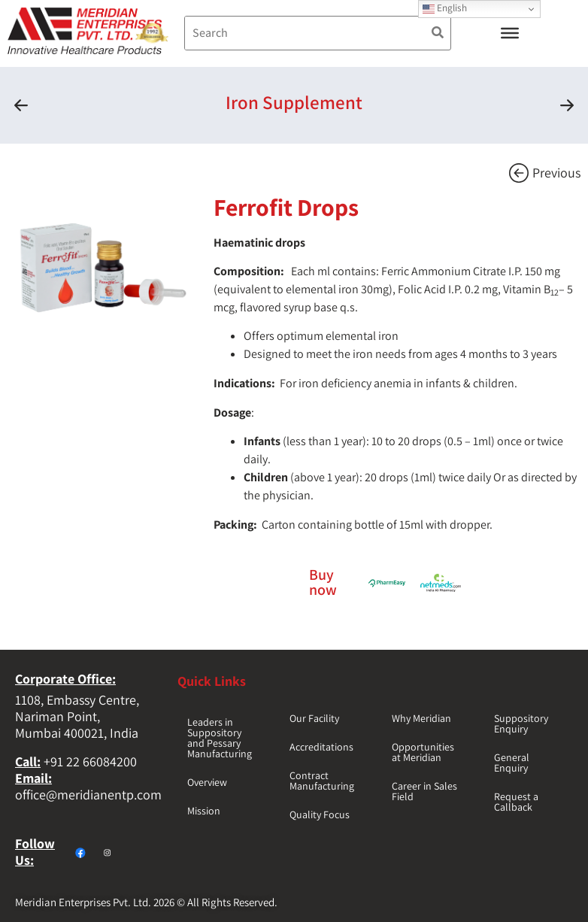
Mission (204, 811)
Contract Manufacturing (322, 781)
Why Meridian (421, 718)
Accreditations (321, 747)
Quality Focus (320, 814)
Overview (207, 782)
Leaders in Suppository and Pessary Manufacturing (220, 738)
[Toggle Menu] (510, 33)
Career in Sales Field (424, 791)
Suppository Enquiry (521, 723)
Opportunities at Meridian (423, 752)
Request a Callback (516, 802)
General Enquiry (512, 763)
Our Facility (314, 718)
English (445, 8)
